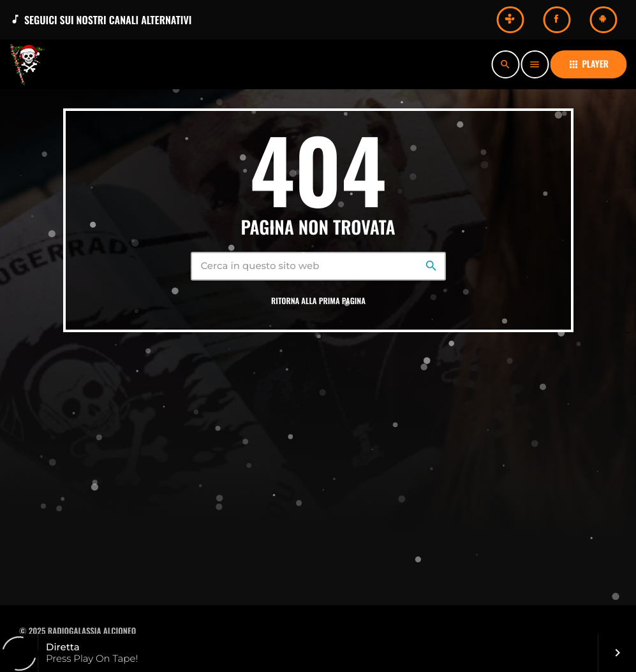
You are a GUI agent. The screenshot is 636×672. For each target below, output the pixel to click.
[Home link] (32, 64)
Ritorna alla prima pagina (318, 301)
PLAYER (588, 64)
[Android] (603, 20)
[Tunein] (510, 20)
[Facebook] (557, 20)
